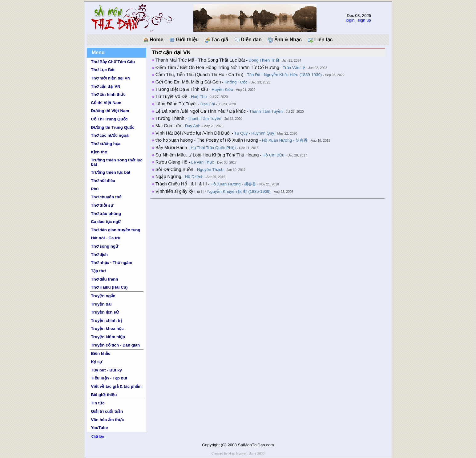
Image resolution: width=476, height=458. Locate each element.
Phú (95, 189)
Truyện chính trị (106, 320)
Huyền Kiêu (222, 89)
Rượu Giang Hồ (172, 162)
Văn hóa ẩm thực (107, 420)
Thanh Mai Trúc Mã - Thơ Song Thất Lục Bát (200, 60)
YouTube (99, 428)
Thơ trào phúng (106, 214)
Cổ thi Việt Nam (106, 103)
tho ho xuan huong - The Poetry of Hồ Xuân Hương (207, 140)
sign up (364, 20)
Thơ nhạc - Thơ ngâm (111, 263)
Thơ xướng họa (106, 144)
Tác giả (217, 40)
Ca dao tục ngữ (106, 222)
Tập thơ (98, 271)
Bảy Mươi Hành (171, 148)
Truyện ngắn (103, 296)
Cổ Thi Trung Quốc (109, 119)
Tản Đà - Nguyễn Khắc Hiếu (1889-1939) (284, 75)
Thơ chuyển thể (106, 197)
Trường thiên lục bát (111, 172)
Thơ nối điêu (103, 181)
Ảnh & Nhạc (285, 40)
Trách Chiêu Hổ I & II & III (181, 184)
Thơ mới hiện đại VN (111, 78)
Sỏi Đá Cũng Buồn (174, 169)
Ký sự (97, 362)
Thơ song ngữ (105, 246)
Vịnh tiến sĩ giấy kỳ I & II (180, 191)
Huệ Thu (199, 97)
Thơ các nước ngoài (110, 135)
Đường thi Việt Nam (110, 111)
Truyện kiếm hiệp (108, 337)
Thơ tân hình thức (108, 94)
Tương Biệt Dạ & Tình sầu (182, 89)
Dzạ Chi (208, 104)
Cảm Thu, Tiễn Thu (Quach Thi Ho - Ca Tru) (200, 75)
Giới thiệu (184, 40)
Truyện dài (101, 304)
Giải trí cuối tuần (107, 411)
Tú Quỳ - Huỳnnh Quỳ (254, 133)
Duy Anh (192, 126)
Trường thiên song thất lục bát (117, 162)
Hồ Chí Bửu (273, 155)
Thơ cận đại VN (105, 86)
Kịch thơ (99, 152)
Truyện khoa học (107, 328)
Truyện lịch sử (105, 312)
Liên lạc (320, 40)
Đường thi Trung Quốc (113, 127)
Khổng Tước (236, 82)
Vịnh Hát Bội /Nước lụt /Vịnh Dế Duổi (193, 133)
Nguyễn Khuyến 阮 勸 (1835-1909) (239, 191)
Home (153, 40)
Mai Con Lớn (168, 126)
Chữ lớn (98, 436)
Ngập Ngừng (168, 176)
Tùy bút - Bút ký (106, 370)
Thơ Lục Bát (103, 70)
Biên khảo (101, 353)
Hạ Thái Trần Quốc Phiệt (213, 148)
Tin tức (98, 403)
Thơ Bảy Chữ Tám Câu (113, 62)
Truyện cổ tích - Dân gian (115, 345)
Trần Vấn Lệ (294, 68)
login (350, 20)
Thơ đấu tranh (104, 279)
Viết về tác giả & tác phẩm (116, 386)
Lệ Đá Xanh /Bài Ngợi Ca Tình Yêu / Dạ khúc (201, 111)
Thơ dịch (99, 255)
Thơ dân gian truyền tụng (115, 230)
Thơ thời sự (102, 205)
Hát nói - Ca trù (106, 238)
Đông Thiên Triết (264, 60)
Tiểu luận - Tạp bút (109, 378)
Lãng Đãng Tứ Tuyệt (176, 104)
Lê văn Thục (203, 162)
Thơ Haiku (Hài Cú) (109, 287)
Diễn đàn (248, 40)
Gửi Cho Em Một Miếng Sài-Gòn (188, 82)
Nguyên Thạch (210, 170)
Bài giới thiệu (104, 395)
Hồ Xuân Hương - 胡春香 (285, 140)
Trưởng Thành (170, 118)
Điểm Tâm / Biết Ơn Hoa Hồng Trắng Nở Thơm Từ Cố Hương (217, 67)
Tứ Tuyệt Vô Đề (171, 96)
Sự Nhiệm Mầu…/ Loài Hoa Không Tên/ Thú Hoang (207, 155)
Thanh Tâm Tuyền (266, 111)
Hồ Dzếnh (194, 177)
